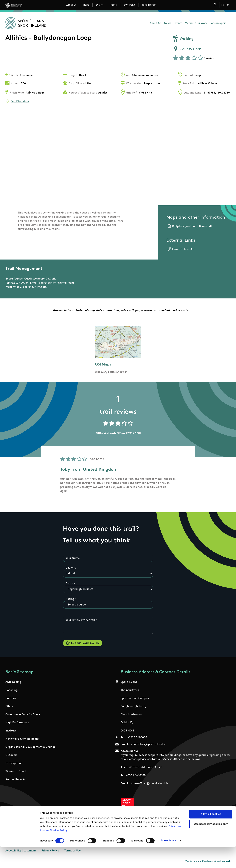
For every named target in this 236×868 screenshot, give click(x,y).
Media (114, 5)
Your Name (73, 558)
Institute (11, 732)
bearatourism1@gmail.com (56, 283)
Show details (169, 862)
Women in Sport (16, 772)
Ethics (9, 707)
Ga (228, 5)
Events (100, 5)
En (223, 5)
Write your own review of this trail (118, 433)
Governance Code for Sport (23, 716)
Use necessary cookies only (211, 845)
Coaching (12, 691)
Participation (14, 764)
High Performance (17, 724)
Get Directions (20, 102)
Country (71, 568)
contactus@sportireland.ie (148, 745)
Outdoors (11, 756)
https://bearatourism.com (30, 287)
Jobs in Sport (149, 5)
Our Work (129, 5)
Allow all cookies (211, 835)
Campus (11, 699)
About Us (71, 5)
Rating (70, 599)
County (70, 584)
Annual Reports (15, 781)
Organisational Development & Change (30, 748)
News (86, 5)
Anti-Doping (13, 683)
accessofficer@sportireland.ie (149, 785)
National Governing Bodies (23, 740)
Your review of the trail (80, 620)
